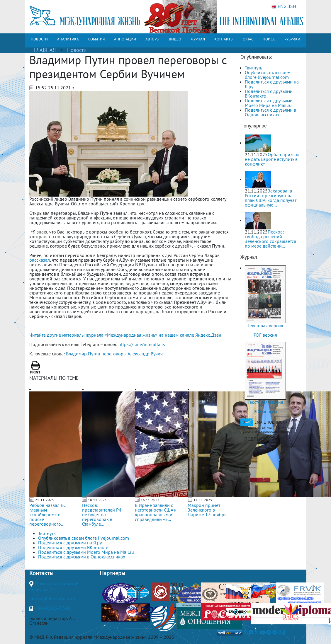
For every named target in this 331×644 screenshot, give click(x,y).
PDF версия (265, 335)
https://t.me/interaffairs (142, 344)
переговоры (114, 354)
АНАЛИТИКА (68, 39)
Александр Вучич (145, 354)
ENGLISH (284, 6)
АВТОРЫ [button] (152, 39)
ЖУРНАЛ (198, 39)
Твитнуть (253, 68)
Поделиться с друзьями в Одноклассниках (270, 112)
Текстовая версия (265, 326)
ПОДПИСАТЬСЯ (260, 439)
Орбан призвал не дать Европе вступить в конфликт (272, 159)
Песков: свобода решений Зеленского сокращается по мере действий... (270, 239)
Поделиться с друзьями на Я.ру (272, 84)
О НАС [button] (248, 39)
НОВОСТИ (39, 39)
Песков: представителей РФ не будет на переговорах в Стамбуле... (102, 514)
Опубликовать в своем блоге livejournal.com (268, 75)
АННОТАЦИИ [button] (125, 39)
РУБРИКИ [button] (292, 39)
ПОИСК (269, 39)
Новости (77, 50)
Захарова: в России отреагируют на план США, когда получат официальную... (271, 198)
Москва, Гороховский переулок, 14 (54, 586)
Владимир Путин (83, 354)
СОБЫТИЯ (96, 39)
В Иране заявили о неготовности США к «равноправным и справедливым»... (156, 512)
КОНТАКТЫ (224, 39)
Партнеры (112, 573)
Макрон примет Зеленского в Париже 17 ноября (207, 510)
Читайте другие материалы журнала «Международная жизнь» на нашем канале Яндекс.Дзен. (126, 335)
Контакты (41, 573)
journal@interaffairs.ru (52, 599)
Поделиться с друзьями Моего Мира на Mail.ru (269, 103)
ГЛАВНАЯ (45, 50)
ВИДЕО (175, 39)
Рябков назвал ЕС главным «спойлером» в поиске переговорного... (47, 514)
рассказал (40, 260)
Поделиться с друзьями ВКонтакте (269, 93)
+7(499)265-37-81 (52, 608)
